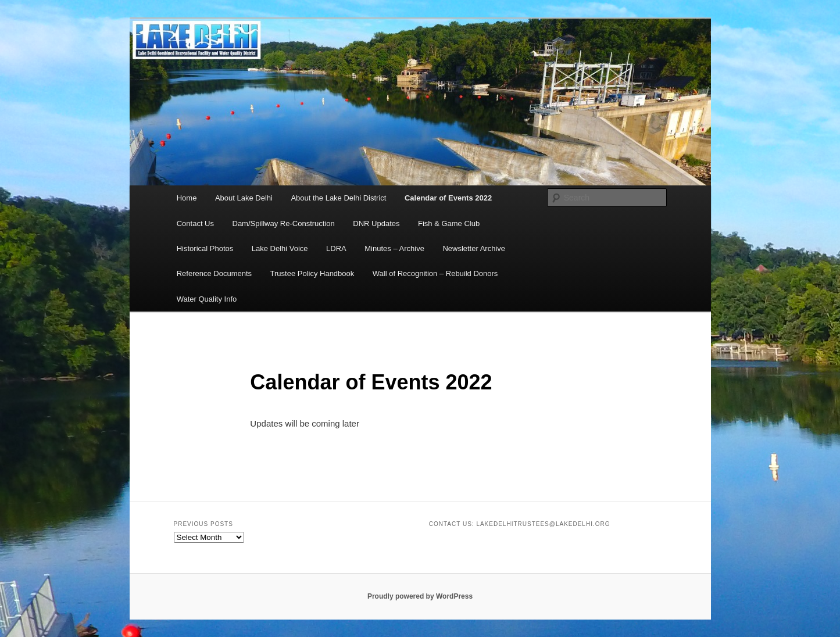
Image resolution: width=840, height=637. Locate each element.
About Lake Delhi (244, 198)
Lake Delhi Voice (280, 248)
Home (187, 198)
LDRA (336, 248)
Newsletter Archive (474, 248)
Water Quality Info (207, 299)
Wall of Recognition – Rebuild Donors (435, 273)
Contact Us (195, 223)
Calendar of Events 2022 (448, 198)
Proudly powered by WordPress (420, 596)
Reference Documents (214, 273)
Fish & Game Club (449, 223)
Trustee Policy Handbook (312, 273)
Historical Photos (205, 248)
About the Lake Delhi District (338, 198)
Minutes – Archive (394, 248)
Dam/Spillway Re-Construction (284, 223)
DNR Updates (376, 223)
